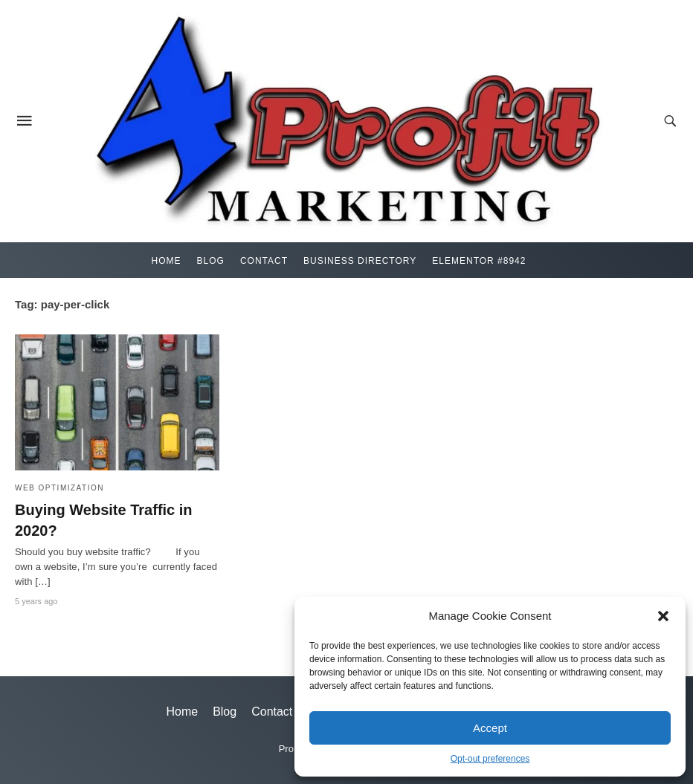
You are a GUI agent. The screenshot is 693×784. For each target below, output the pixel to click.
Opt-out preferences (490, 759)
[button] (663, 616)
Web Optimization (59, 488)
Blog (211, 261)
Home (167, 261)
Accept (490, 728)
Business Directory (360, 261)
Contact (264, 261)
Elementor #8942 (479, 261)
